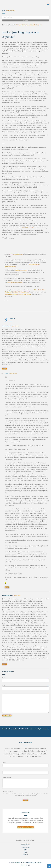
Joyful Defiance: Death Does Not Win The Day (18, 294)
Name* (4, 763)
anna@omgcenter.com (21, 270)
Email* (4, 770)
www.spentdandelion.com (15, 283)
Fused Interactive (37, 862)
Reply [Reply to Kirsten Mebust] (4, 664)
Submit (25, 800)
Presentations (25, 844)
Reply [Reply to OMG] (7, 587)
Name (4, 678)
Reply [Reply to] (4, 369)
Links (26, 853)
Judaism (32, 25)
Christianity (18, 25)
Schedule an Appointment (25, 827)
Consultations (26, 846)
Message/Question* (7, 778)
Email (3, 685)
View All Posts (10, 11)
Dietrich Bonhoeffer (28, 228)
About (25, 851)
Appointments (25, 848)
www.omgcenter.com (17, 254)
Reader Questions (38, 25)
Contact (26, 854)
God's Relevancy (26, 25)
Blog (25, 849)
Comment (4, 693)
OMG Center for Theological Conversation (15, 4)
